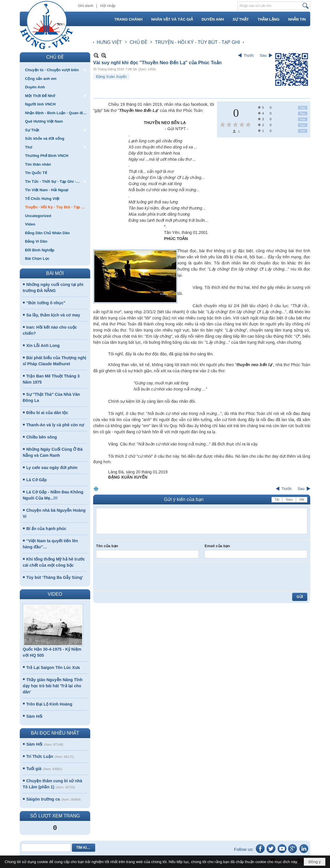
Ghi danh (86, 6)
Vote (303, 108)
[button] (55, 70)
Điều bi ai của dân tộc (47, 413)
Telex (289, 500)
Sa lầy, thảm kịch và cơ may (53, 315)
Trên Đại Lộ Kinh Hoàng (49, 704)
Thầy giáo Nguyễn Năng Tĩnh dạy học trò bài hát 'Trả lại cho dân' (53, 686)
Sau (263, 55)
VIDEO (55, 594)
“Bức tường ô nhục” (46, 303)
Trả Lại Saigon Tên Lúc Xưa (53, 667)
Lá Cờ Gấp (37, 480)
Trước (249, 55)
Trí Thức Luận (40, 756)
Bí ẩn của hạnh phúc (46, 529)
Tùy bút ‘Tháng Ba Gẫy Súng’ (55, 577)
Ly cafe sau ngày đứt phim (52, 468)
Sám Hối (34, 716)
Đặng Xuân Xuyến (111, 77)
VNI (302, 500)
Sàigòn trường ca (43, 799)
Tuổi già (34, 769)
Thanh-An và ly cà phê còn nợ (55, 425)
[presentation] (140, 576)
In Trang (96, 489)
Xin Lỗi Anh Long (43, 346)
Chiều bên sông (41, 437)
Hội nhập (108, 6)
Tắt (277, 500)
